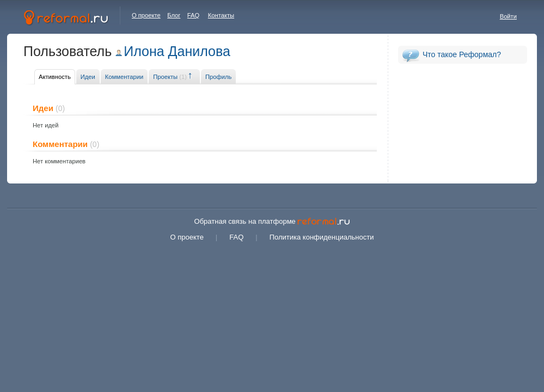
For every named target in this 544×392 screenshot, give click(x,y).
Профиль (218, 77)
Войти (508, 16)
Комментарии (124, 77)
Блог (174, 15)
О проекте (146, 15)
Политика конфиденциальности (322, 237)
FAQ (193, 15)
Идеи (88, 77)
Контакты (221, 15)
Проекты (170, 77)
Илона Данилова (177, 51)
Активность (55, 77)
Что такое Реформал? (462, 54)
